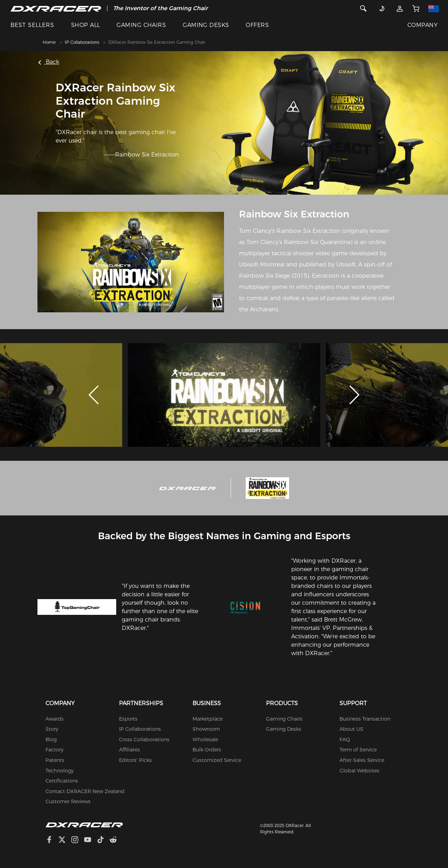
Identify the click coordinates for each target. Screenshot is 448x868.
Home (49, 42)
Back (49, 62)
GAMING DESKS (206, 25)
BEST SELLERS (32, 25)
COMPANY (422, 25)
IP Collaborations (82, 42)
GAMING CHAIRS (141, 25)
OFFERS (257, 25)
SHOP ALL (86, 25)
